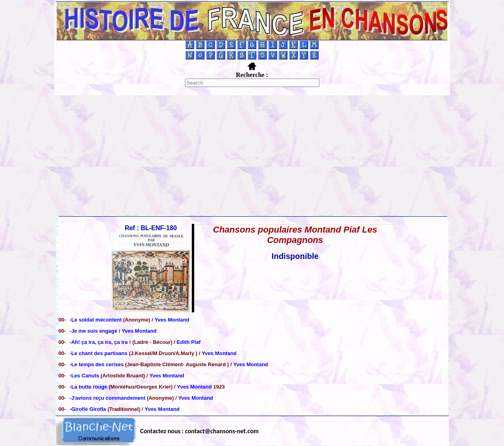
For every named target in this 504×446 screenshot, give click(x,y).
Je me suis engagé (95, 331)
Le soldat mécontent (97, 320)
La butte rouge (90, 387)
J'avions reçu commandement (109, 398)
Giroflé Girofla (90, 409)
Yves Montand (172, 320)
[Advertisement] (252, 155)
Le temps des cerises (98, 364)
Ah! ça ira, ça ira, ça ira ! (102, 342)
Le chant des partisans (100, 353)
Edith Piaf (189, 342)
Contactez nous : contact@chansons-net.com (200, 431)
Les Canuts (86, 376)
